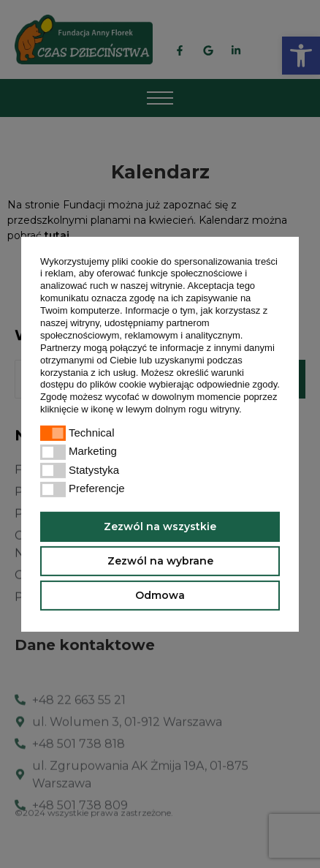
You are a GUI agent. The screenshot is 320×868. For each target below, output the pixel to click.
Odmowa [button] (160, 595)
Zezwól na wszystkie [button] (160, 527)
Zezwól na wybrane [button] (160, 561)
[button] (246, 411)
